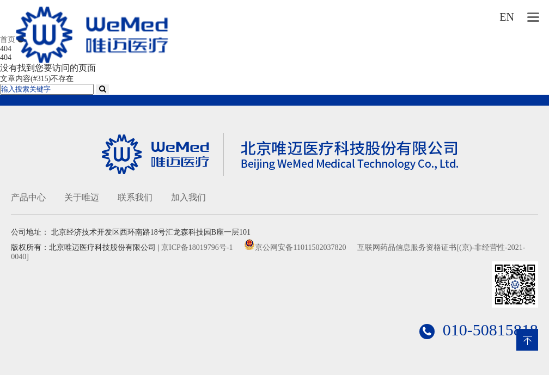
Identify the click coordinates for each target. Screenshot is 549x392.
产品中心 (28, 197)
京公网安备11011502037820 (300, 247)
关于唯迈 (82, 197)
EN (507, 17)
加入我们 (188, 197)
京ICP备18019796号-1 (197, 247)
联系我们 (135, 197)
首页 (8, 39)
